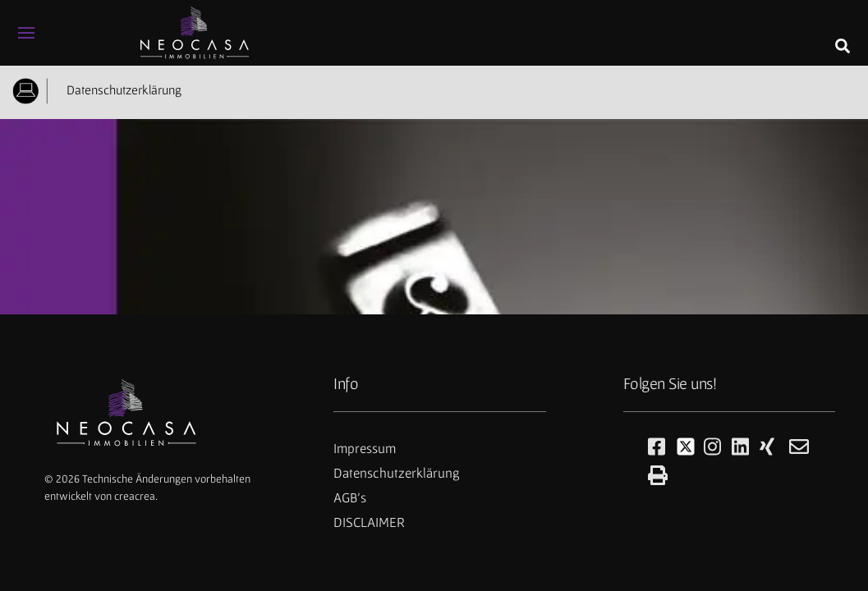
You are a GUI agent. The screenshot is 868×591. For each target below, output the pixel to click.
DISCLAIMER (369, 522)
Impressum (365, 448)
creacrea (135, 496)
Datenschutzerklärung (121, 89)
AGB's (350, 497)
